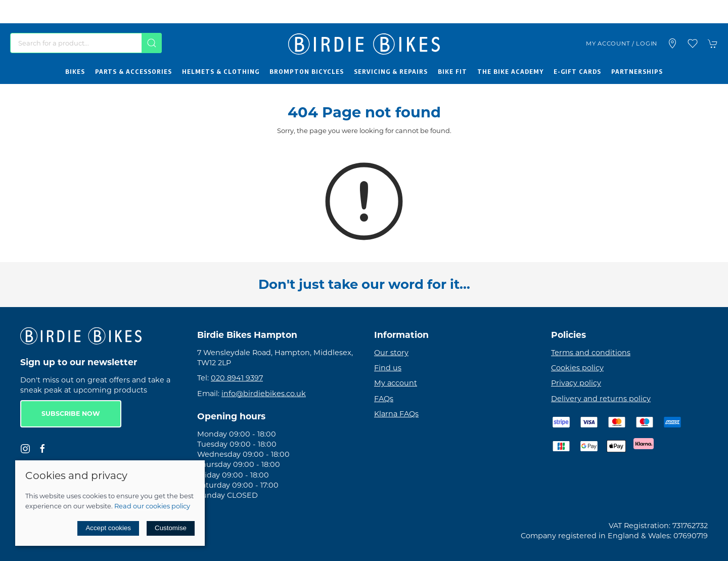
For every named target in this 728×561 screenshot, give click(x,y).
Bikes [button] (75, 71)
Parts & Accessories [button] (133, 71)
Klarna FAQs (396, 414)
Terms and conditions (591, 353)
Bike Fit (452, 71)
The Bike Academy (510, 71)
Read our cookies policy (152, 506)
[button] (693, 44)
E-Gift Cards (577, 71)
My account (396, 383)
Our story (391, 353)
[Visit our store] (672, 44)
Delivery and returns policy (601, 399)
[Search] (86, 43)
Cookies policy (577, 368)
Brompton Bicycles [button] (307, 71)
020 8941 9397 (237, 378)
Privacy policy (576, 383)
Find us (388, 368)
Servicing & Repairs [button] (391, 71)
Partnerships (637, 71)
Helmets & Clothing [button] (221, 71)
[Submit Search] (152, 43)
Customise (171, 528)
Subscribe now (71, 414)
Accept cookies (108, 528)
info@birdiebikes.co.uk (264, 394)
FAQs (384, 399)
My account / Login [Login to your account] (622, 44)
